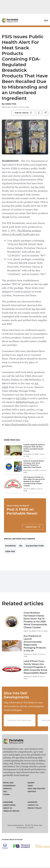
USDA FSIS (11, 104)
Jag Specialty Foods (35, 546)
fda (21, 546)
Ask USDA (21, 398)
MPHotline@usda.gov (27, 402)
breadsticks (11, 546)
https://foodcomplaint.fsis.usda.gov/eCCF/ (26, 424)
